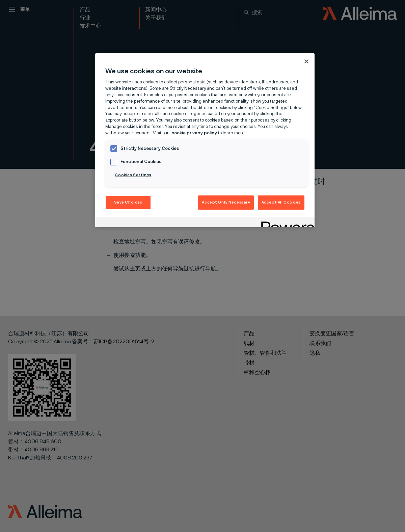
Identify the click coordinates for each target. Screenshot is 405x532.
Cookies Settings (133, 175)
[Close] (306, 61)
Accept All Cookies (281, 202)
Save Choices (128, 202)
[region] (205, 140)
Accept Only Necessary (226, 202)
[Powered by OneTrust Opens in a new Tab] (286, 223)
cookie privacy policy (194, 133)
